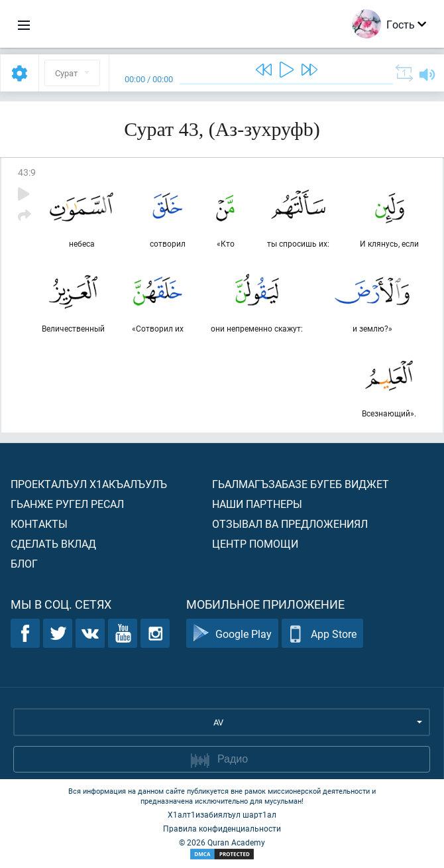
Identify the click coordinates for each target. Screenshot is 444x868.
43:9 (27, 172)
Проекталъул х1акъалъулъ (89, 484)
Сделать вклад (53, 543)
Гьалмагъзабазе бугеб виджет (301, 484)
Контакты (39, 524)
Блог (24, 563)
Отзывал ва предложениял (290, 524)
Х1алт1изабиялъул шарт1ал (222, 814)
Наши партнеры (257, 504)
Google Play (232, 634)
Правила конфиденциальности (222, 828)
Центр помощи (255, 543)
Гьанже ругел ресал (67, 504)
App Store (322, 634)
